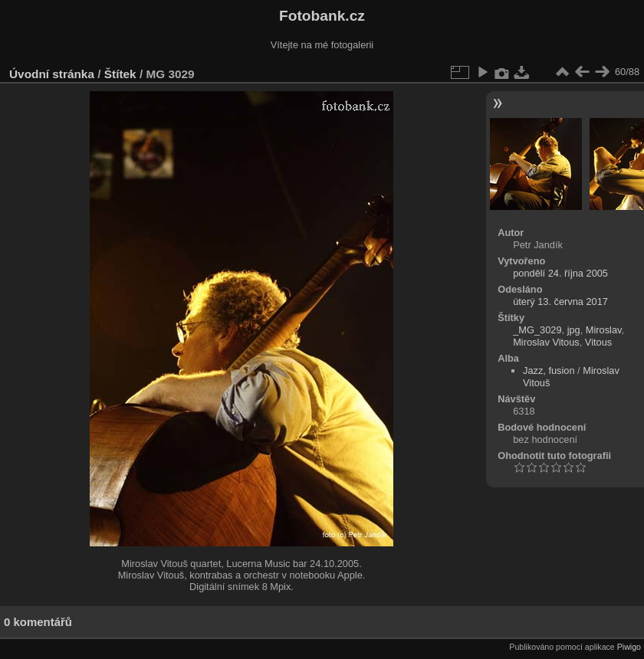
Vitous (598, 342)
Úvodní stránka (52, 74)
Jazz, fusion (549, 370)
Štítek (120, 74)
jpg (574, 330)
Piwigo (629, 647)
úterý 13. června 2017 (560, 302)
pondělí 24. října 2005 (560, 273)
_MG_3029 (537, 330)
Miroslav (604, 330)
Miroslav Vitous (546, 342)
